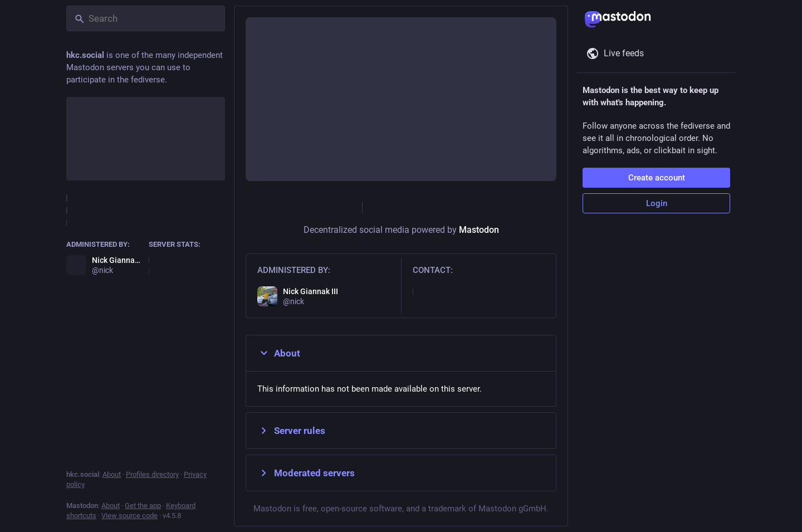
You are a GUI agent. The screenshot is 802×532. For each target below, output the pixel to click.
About (279, 353)
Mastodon (479, 230)
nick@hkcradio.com (450, 291)
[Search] (146, 18)
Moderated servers (306, 473)
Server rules (291, 431)
